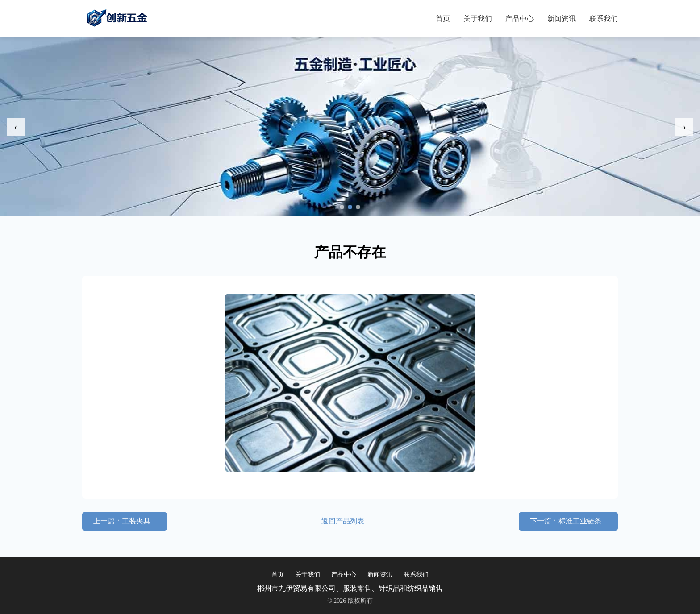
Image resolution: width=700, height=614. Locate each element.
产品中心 (520, 19)
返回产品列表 (343, 521)
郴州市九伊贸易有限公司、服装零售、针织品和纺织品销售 (350, 588)
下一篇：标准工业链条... (568, 521)
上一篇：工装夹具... (125, 521)
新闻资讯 (562, 19)
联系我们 (604, 19)
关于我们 (478, 19)
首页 (443, 19)
